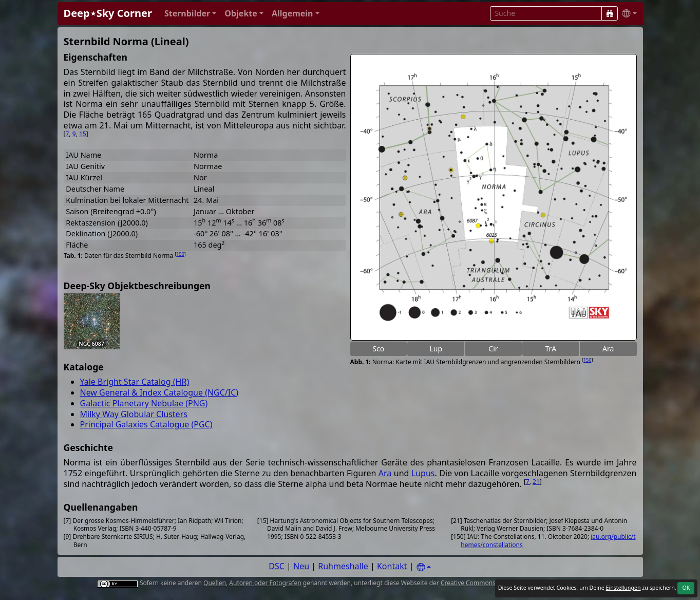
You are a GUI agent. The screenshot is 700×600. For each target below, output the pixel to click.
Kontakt (392, 566)
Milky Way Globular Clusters (134, 414)
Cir (493, 349)
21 (536, 482)
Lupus (423, 473)
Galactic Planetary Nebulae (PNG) (144, 403)
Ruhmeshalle (343, 566)
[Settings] (424, 567)
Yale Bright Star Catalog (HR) (135, 382)
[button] (190, 14)
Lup (436, 349)
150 (587, 360)
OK (686, 588)
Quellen (215, 583)
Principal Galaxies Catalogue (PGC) (146, 424)
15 (83, 134)
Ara (608, 349)
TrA (551, 349)
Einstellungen (623, 588)
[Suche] (610, 13)
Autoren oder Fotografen (265, 583)
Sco (378, 349)
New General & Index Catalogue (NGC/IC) (159, 392)
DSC (277, 566)
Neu (301, 566)
